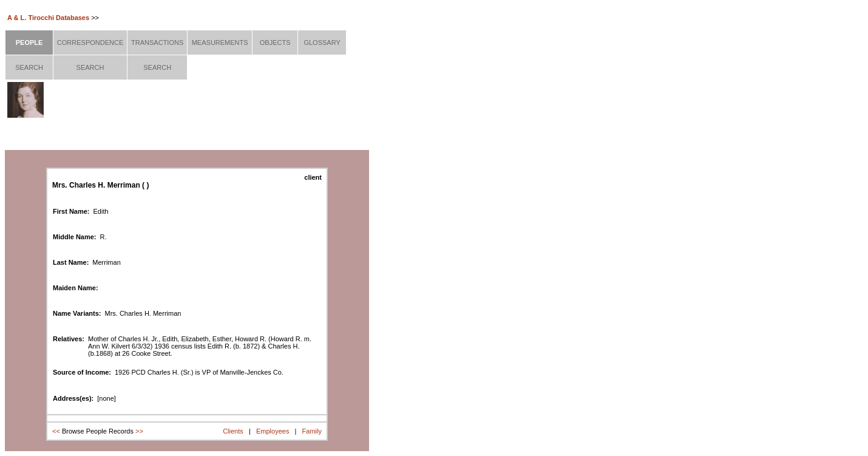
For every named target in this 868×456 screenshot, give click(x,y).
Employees (273, 431)
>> (139, 431)
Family (312, 431)
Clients (233, 431)
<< (56, 431)
